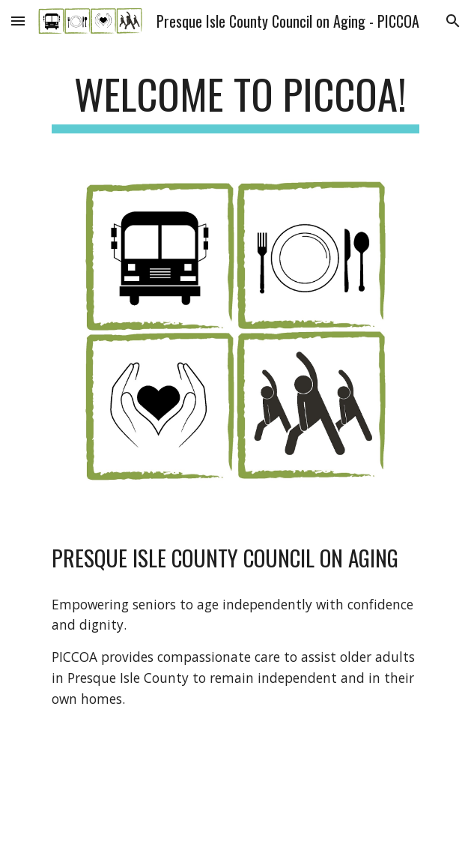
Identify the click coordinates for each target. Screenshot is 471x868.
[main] (235, 101)
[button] (18, 21)
